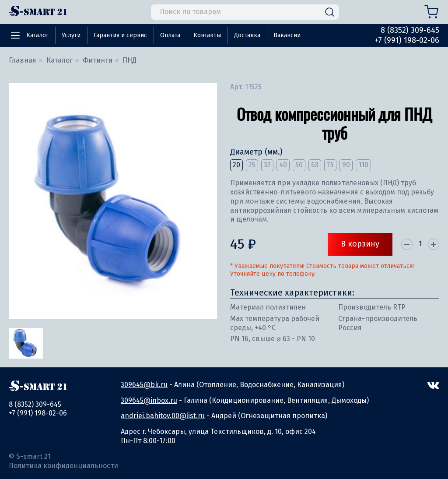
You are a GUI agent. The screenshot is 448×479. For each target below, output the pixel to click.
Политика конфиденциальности (63, 466)
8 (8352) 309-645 (410, 30)
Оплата (170, 35)
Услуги (71, 35)
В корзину (360, 244)
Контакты (207, 35)
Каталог (37, 35)
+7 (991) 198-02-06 (407, 40)
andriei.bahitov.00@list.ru (163, 416)
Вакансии (287, 35)
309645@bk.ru (144, 385)
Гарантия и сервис (120, 35)
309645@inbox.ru (149, 400)
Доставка (247, 35)
